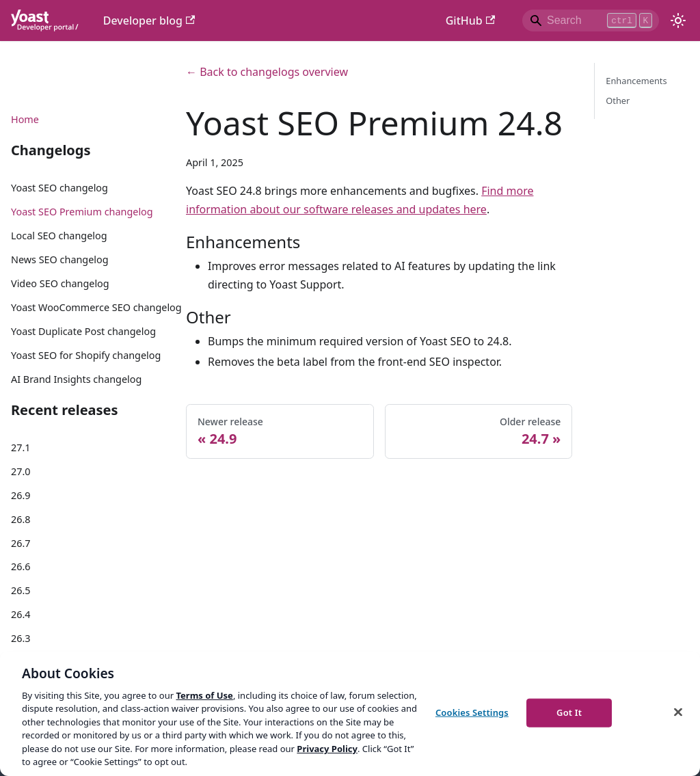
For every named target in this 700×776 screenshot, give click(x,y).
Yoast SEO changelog (59, 188)
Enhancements (636, 81)
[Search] (591, 21)
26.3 (21, 638)
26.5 (21, 590)
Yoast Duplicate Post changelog (83, 331)
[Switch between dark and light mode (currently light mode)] (678, 21)
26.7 (21, 543)
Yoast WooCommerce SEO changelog (96, 307)
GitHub (470, 21)
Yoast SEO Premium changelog (82, 212)
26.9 (21, 495)
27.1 (21, 447)
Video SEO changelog (60, 283)
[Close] (678, 712)
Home (25, 119)
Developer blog (149, 21)
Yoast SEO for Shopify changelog (86, 355)
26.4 (21, 614)
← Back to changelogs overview (267, 72)
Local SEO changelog (59, 236)
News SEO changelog (60, 259)
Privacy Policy (327, 749)
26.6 (21, 566)
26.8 (21, 519)
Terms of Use (204, 695)
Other (618, 101)
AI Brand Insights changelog (76, 379)
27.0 (21, 471)
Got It (569, 712)
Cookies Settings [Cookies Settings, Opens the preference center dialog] (472, 712)
